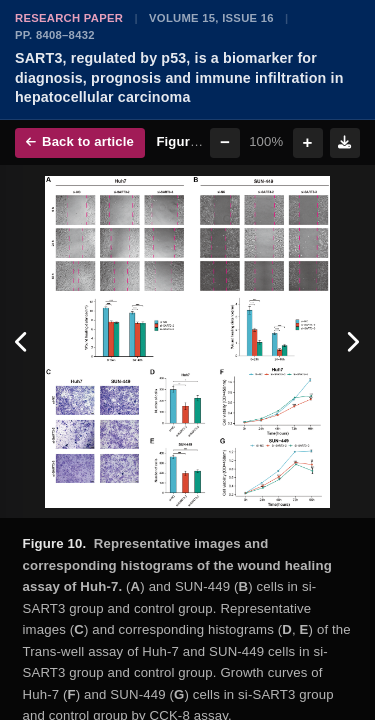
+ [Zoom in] (308, 142)
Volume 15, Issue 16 (211, 18)
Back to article (80, 141)
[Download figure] (345, 143)
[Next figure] (352, 341)
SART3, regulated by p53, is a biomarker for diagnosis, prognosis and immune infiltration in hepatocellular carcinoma (179, 77)
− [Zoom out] (225, 142)
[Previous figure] (22, 341)
